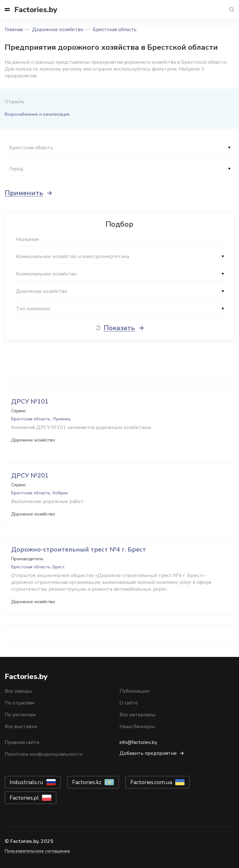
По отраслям (19, 703)
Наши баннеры (137, 727)
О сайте (129, 703)
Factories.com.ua (151, 782)
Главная (14, 30)
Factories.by (36, 10)
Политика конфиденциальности (44, 754)
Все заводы (18, 691)
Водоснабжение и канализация (37, 114)
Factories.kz (87, 782)
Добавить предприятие (148, 753)
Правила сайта (22, 742)
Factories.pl (24, 798)
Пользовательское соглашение (37, 851)
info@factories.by (138, 742)
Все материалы (138, 715)
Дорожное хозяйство (58, 30)
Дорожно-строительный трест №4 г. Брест (79, 549)
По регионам (20, 715)
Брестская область (115, 30)
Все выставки (21, 727)
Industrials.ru (26, 782)
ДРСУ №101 (30, 402)
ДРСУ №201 (30, 476)
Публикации (134, 691)
